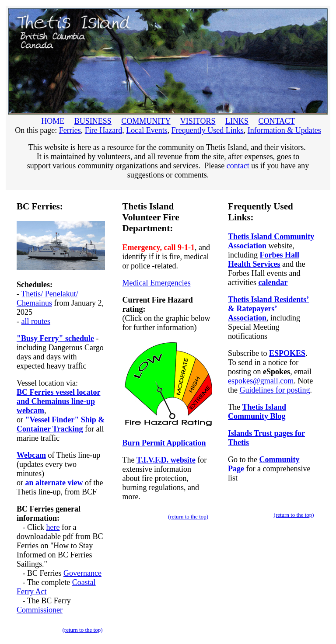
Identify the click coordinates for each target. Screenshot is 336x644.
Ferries (70, 130)
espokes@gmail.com (261, 381)
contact (238, 166)
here (53, 527)
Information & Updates (284, 130)
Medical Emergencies (157, 283)
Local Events (147, 130)
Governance (82, 573)
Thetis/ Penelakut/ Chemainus (47, 298)
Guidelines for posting (275, 390)
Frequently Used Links (208, 130)
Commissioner (40, 610)
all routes (36, 321)
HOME (53, 121)
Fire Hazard (103, 130)
